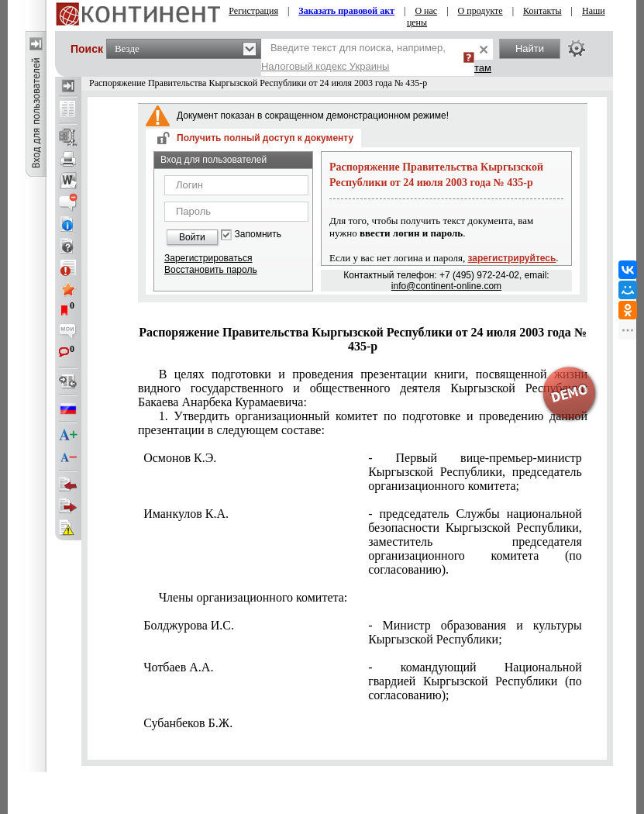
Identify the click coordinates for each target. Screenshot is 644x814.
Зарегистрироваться (208, 258)
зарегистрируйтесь (512, 258)
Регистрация (253, 11)
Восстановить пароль (211, 270)
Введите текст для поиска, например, (353, 57)
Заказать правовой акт (346, 11)
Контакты (542, 11)
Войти (192, 237)
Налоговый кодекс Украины (325, 66)
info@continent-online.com (446, 286)
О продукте (480, 11)
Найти (530, 48)
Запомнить (258, 235)
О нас (426, 11)
